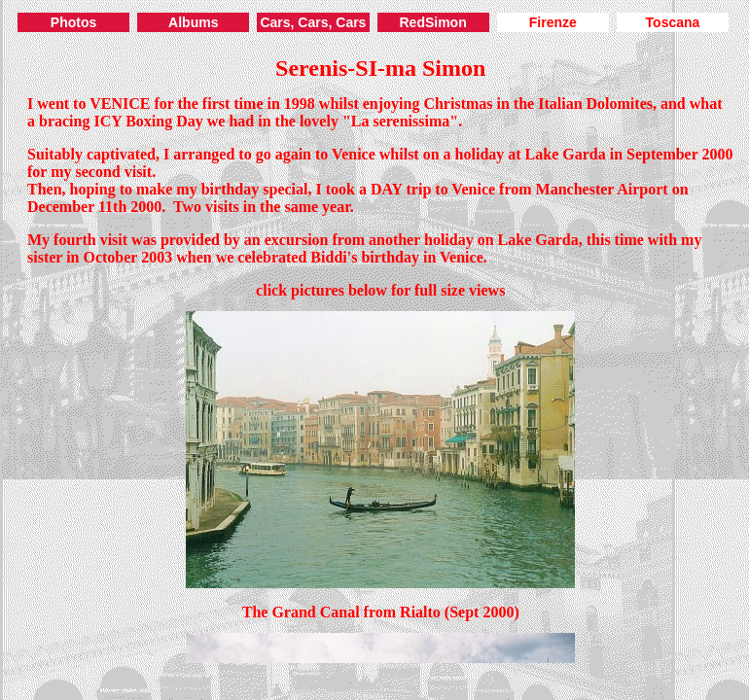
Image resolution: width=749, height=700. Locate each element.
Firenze (553, 22)
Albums (193, 22)
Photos (73, 22)
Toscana (673, 22)
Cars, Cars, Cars (313, 22)
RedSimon (432, 22)
